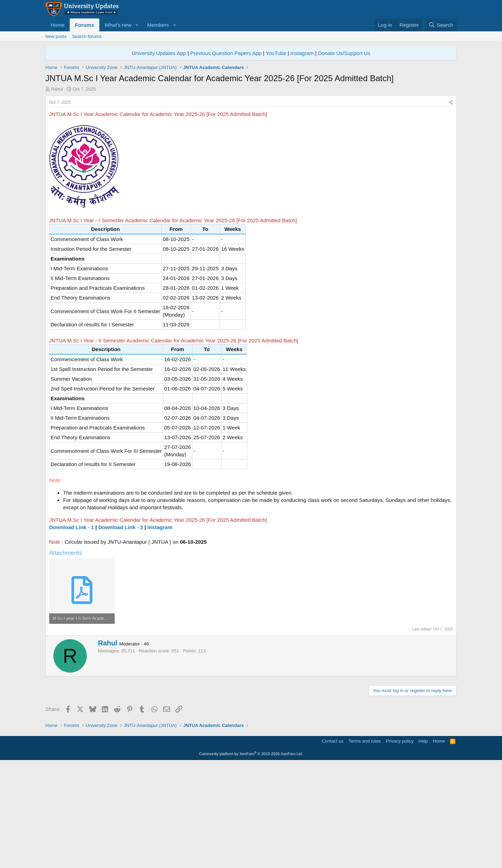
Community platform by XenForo (251, 858)
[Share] (451, 207)
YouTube (276, 53)
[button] (137, 25)
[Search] (441, 25)
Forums (85, 25)
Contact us (333, 846)
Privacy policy (400, 846)
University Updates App (159, 53)
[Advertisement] (251, 145)
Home (58, 25)
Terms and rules (365, 846)
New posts (56, 36)
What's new (118, 25)
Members (158, 25)
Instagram (302, 53)
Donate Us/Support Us (344, 53)
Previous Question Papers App (226, 53)
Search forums (87, 36)
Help (423, 846)
